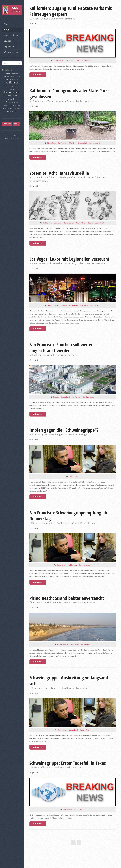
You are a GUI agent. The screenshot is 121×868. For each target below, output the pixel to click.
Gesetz (56, 397)
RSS (16, 124)
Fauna (91, 223)
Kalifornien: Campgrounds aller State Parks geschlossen (69, 93)
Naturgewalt (12, 96)
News (6, 30)
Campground (95, 143)
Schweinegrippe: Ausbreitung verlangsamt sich (69, 680)
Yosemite (58, 223)
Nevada (50, 305)
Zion (15, 112)
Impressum (9, 46)
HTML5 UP (15, 138)
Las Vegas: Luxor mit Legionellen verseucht (69, 259)
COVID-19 (79, 60)
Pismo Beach (62, 644)
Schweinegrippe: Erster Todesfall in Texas (68, 763)
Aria (92, 305)
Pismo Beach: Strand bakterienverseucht (67, 598)
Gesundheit (89, 60)
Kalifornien (58, 60)
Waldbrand (17, 109)
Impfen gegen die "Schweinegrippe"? (64, 430)
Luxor (97, 305)
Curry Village (81, 223)
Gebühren (14, 76)
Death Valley (7, 76)
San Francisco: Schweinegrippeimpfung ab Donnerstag (68, 516)
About (7, 24)
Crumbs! (8, 41)
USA (88, 730)
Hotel (58, 305)
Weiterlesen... (38, 75)
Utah (12, 108)
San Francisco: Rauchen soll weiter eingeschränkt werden (61, 347)
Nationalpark (69, 223)
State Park (69, 60)
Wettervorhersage (12, 52)
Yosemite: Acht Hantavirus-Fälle (59, 173)
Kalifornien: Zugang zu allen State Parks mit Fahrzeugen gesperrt (71, 11)
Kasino (65, 305)
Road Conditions (11, 35)
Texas (82, 730)
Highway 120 (12, 79)
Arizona (8, 73)
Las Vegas (84, 305)
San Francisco (88, 397)
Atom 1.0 (7, 124)
